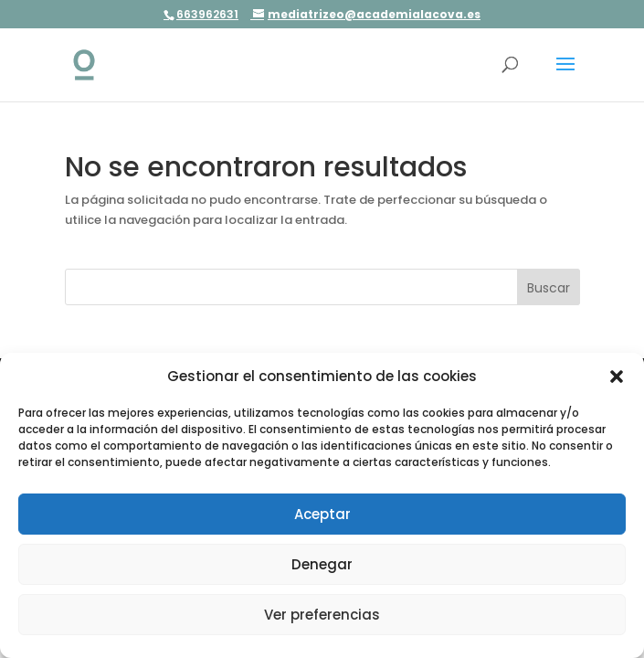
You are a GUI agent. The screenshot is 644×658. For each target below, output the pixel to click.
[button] (617, 377)
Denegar (322, 564)
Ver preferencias (322, 615)
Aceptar (322, 514)
